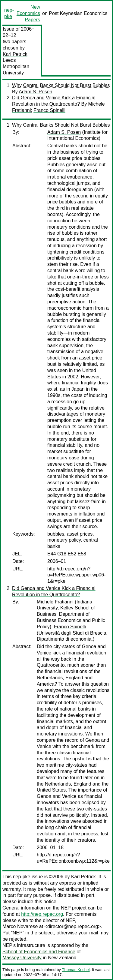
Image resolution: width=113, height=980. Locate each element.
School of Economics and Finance (39, 952)
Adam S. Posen (35, 92)
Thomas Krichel (76, 970)
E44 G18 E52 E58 (67, 554)
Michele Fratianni (55, 602)
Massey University (22, 958)
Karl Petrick (15, 54)
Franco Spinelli (49, 110)
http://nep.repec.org (42, 914)
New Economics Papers (28, 13)
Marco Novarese (20, 926)
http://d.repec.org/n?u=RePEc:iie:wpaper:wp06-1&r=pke (76, 575)
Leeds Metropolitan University (16, 66)
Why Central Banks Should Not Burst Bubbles (61, 85)
